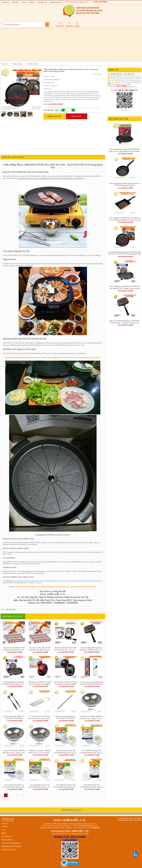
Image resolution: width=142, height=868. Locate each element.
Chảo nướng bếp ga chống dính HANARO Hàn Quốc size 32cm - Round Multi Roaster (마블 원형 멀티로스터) (125, 150)
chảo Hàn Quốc (11, 609)
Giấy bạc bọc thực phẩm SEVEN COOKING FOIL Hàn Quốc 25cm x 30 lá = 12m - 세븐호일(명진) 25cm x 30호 (14, 649)
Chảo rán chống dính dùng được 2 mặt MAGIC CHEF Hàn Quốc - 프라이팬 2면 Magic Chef (91, 649)
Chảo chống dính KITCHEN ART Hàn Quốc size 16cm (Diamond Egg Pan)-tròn (125, 184)
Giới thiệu (15, 2)
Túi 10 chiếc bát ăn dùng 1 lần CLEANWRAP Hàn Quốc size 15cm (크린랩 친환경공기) (40, 786)
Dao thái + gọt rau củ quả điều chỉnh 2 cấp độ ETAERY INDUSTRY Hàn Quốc (91, 683)
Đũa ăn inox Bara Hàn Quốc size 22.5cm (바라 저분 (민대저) (66, 717)
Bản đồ (31, 2)
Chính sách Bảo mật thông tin (11, 843)
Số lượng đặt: (49, 110)
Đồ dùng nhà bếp (33, 64)
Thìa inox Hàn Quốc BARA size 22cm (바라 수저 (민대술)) (14, 717)
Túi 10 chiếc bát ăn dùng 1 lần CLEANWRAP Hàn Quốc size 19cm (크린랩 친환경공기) (66, 786)
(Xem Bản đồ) (95, 828)
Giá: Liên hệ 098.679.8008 (53, 104)
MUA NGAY (76, 116)
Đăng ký (77, 24)
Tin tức (23, 2)
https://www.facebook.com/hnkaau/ (59, 826)
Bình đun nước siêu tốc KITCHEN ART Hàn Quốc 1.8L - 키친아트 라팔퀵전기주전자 (66, 649)
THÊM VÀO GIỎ (54, 116)
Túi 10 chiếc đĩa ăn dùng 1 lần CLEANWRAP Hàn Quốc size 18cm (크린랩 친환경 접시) (66, 752)
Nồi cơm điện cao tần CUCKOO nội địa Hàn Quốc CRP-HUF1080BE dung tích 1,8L (66, 683)
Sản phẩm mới (42, 2)
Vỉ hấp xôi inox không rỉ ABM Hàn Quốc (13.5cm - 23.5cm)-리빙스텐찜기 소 (40, 752)
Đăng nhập (70, 24)
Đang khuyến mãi (55, 2)
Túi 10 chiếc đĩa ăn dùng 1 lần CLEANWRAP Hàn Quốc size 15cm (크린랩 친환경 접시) (91, 752)
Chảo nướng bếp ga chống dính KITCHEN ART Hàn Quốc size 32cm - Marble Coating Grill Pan (14, 683)
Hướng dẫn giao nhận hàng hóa (12, 846)
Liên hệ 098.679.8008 (15, 652)
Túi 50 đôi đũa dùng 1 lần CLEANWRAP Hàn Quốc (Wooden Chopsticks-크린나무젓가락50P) (91, 786)
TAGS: (3, 609)
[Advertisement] (69, 45)
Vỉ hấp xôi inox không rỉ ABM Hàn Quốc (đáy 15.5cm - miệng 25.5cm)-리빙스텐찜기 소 (14, 752)
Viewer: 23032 (97, 74)
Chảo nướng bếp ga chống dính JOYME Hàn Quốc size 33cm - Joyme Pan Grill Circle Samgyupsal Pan (125, 253)
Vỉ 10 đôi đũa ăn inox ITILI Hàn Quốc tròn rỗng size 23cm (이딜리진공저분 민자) (40, 717)
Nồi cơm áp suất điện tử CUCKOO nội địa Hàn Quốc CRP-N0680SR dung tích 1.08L (40, 683)
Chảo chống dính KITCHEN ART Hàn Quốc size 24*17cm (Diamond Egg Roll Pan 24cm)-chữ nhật (125, 219)
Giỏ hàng (58, 26)
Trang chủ (5, 2)
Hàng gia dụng (17, 64)
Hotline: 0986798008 (100, 2)
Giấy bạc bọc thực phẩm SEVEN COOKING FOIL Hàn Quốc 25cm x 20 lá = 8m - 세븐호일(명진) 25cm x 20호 (40, 649)
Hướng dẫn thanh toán (9, 850)
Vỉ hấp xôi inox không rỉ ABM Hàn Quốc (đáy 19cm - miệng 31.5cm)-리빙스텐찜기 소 (91, 717)
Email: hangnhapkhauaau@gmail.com (76, 2)
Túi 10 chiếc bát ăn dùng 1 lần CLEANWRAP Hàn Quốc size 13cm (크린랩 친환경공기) (14, 786)
